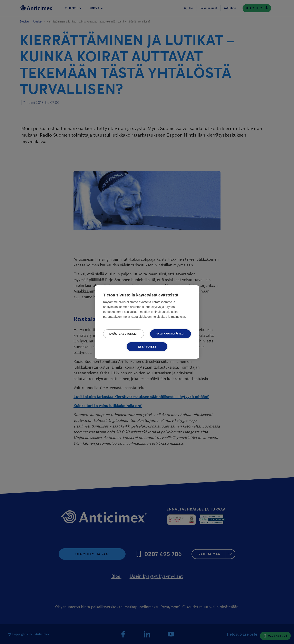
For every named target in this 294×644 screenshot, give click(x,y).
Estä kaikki (147, 347)
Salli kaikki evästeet (170, 334)
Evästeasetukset (124, 334)
